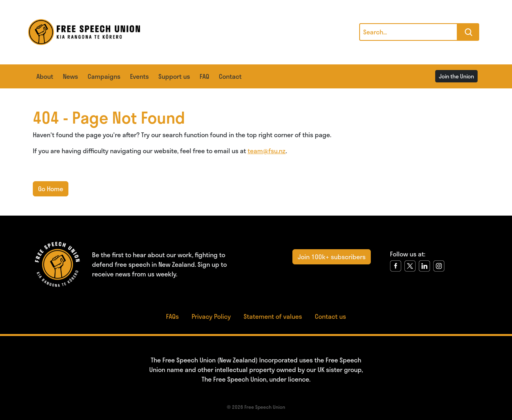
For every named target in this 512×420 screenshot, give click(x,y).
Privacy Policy (211, 316)
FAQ (204, 76)
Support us (174, 76)
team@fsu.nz (267, 151)
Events (139, 76)
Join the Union (456, 76)
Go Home (51, 189)
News (70, 76)
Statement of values (273, 316)
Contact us (330, 316)
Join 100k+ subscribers (332, 257)
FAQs (172, 316)
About (45, 76)
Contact (230, 76)
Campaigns (104, 76)
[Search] (408, 32)
